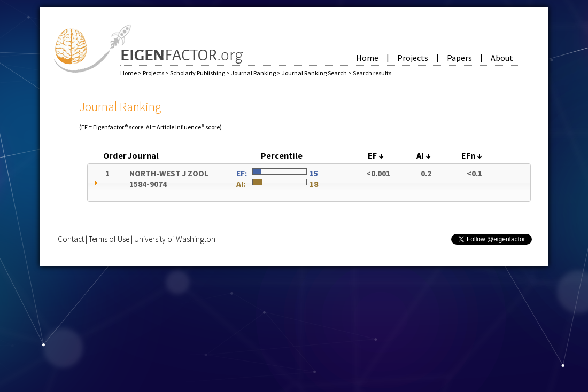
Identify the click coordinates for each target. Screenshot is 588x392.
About (502, 58)
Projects (413, 58)
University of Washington (175, 239)
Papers (459, 58)
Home (367, 58)
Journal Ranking (254, 73)
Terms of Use (109, 239)
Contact (71, 239)
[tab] (309, 183)
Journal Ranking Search (315, 73)
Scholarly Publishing (198, 73)
